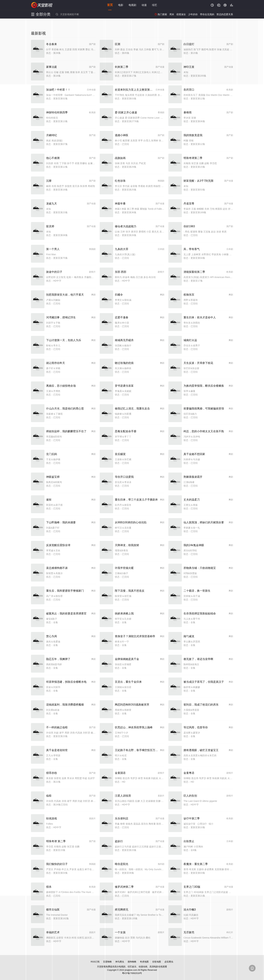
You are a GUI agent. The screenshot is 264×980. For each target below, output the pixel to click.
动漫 (144, 5)
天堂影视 (42, 5)
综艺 (155, 5)
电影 (121, 5)
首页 (110, 5)
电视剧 (132, 5)
